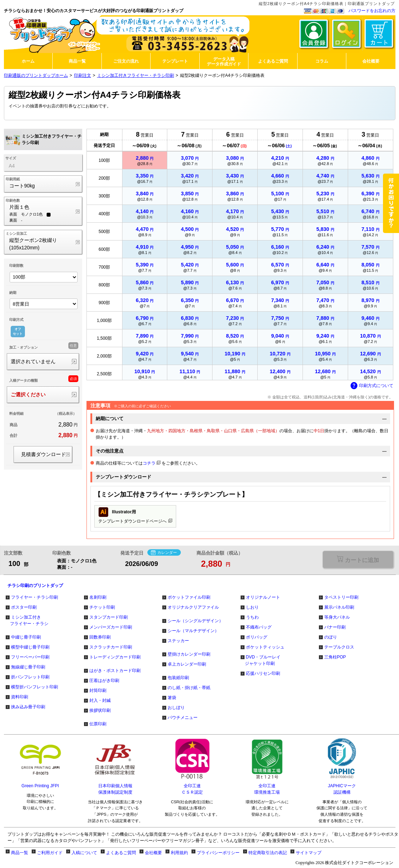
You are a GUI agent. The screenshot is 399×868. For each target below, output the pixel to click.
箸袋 (172, 698)
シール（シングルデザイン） (195, 621)
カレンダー (164, 553)
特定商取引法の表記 (268, 853)
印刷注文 (83, 75)
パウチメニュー (183, 718)
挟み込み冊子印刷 (28, 707)
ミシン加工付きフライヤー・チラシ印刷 (136, 75)
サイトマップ (309, 853)
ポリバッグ (257, 637)
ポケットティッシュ (265, 647)
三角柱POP (335, 657)
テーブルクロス (339, 647)
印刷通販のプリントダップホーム (36, 75)
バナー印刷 (335, 627)
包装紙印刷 (178, 678)
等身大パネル (337, 617)
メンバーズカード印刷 (111, 627)
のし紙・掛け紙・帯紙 (189, 688)
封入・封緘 (100, 700)
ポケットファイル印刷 (189, 597)
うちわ (252, 617)
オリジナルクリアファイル (193, 607)
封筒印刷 (98, 690)
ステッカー (178, 641)
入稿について (84, 853)
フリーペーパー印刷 (30, 657)
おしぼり (176, 708)
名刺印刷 (98, 597)
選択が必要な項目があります (358, 559)
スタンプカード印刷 (109, 617)
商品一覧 (20, 853)
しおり (252, 607)
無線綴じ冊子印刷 (28, 667)
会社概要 (153, 853)
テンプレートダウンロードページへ (135, 515)
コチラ (149, 463)
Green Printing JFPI (40, 786)
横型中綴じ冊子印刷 (30, 647)
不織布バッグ (259, 627)
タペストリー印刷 (341, 597)
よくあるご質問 (121, 853)
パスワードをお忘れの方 (372, 11)
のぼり (331, 637)
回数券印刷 (100, 637)
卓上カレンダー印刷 (187, 664)
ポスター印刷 (24, 607)
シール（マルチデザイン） (193, 631)
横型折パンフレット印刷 (35, 687)
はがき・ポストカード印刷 (115, 671)
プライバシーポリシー (218, 853)
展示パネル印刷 (339, 607)
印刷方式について (372, 386)
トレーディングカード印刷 (115, 657)
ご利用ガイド (50, 853)
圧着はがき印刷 (104, 681)
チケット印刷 (102, 607)
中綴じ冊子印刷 (26, 637)
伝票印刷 (98, 724)
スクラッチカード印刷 (111, 647)
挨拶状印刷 (100, 710)
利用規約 (179, 853)
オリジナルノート (263, 597)
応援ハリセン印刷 (263, 673)
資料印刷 (20, 697)
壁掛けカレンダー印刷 (189, 654)
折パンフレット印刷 (30, 677)
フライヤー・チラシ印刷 (35, 597)
